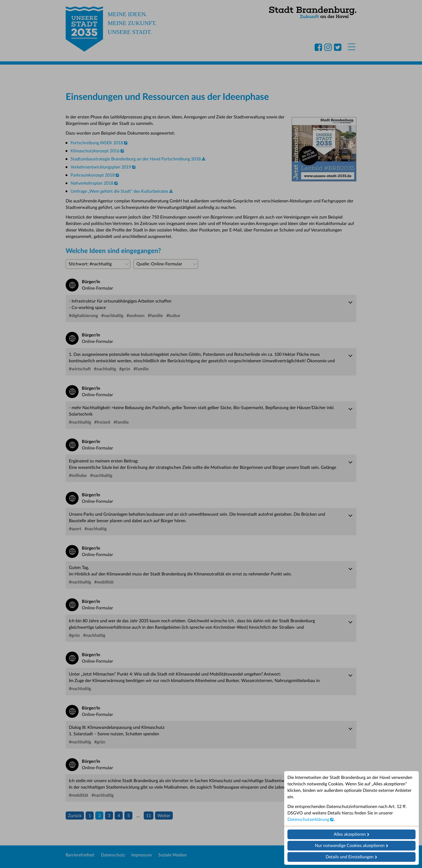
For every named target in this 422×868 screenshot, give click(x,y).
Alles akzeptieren (350, 834)
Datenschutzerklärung (308, 820)
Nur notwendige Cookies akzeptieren (350, 846)
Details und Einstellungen (350, 857)
